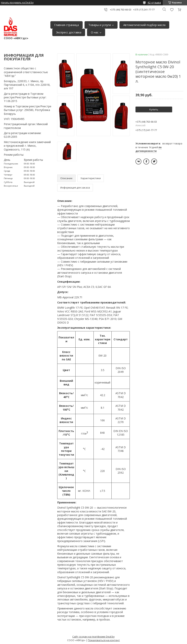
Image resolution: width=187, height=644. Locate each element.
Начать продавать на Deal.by (17, 3)
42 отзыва (154, 3)
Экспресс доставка (69, 32)
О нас (95, 32)
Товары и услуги (100, 25)
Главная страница (66, 25)
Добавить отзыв (172, 10)
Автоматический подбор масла (144, 25)
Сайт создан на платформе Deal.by (93, 637)
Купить (154, 109)
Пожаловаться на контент (104, 640)
